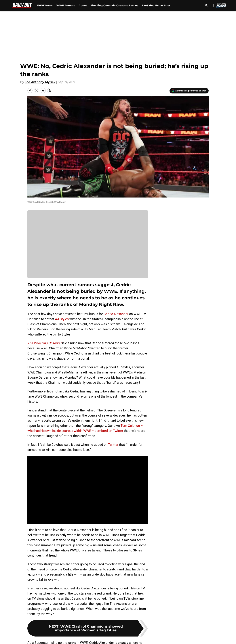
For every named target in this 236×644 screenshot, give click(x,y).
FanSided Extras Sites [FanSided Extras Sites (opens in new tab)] (156, 5)
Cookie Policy (159, 638)
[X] (206, 5)
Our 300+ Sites (160, 631)
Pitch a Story (36, 638)
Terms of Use (120, 638)
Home (31, 605)
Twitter (113, 445)
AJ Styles (62, 319)
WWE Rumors (66, 5)
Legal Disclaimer (197, 638)
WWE (43, 605)
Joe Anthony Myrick (40, 82)
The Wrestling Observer (45, 343)
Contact (116, 631)
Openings (83, 631)
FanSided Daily (196, 631)
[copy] (50, 91)
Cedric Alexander (116, 314)
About (83, 5)
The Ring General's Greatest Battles (114, 5)
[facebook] (213, 5)
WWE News (45, 5)
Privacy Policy (86, 638)
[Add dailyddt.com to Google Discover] (189, 91)
